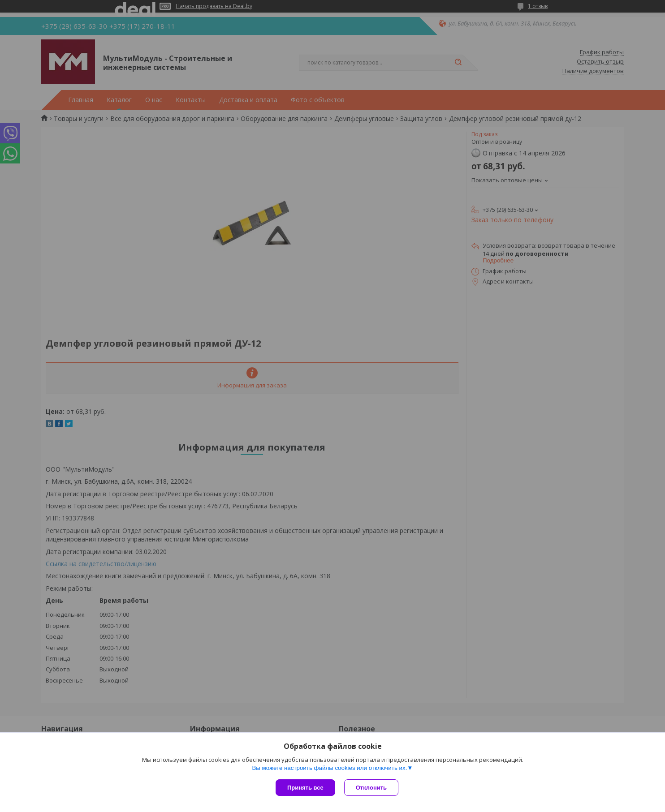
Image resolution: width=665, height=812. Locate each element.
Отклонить (371, 788)
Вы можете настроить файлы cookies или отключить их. (329, 768)
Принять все (305, 788)
